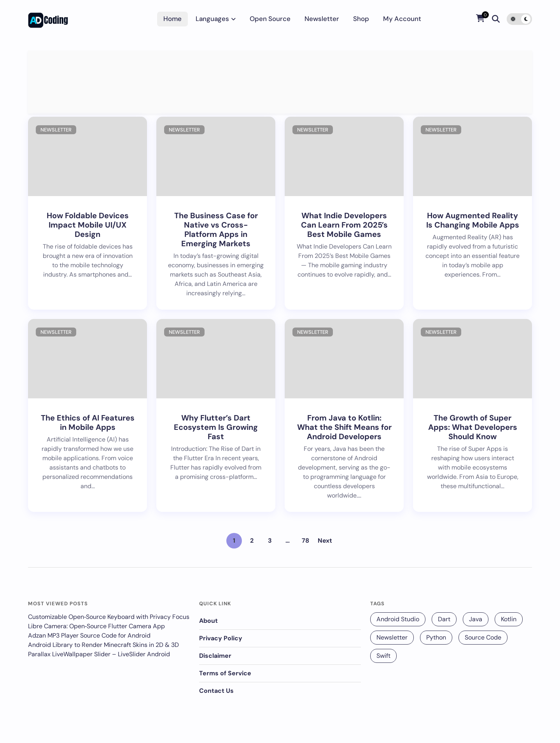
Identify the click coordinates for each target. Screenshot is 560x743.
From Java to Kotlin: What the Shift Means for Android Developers (344, 427)
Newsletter (322, 19)
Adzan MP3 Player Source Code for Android (89, 635)
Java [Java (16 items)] (476, 619)
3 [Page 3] (270, 541)
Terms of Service (225, 673)
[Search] (496, 19)
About (208, 621)
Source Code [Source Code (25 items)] (483, 637)
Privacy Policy (221, 638)
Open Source (270, 19)
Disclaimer (215, 656)
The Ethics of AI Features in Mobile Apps (88, 422)
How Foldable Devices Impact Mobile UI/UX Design (88, 225)
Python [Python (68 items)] (436, 637)
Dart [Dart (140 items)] (444, 619)
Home (172, 19)
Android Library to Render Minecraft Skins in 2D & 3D (103, 645)
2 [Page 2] (252, 541)
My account (402, 19)
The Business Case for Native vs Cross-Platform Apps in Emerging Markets (216, 230)
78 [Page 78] (305, 541)
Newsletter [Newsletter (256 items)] (392, 637)
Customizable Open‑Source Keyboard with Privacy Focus (109, 617)
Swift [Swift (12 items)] (383, 656)
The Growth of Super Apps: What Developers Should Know (473, 427)
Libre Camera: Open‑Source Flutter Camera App (96, 626)
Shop (361, 19)
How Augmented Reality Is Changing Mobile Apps (473, 220)
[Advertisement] (280, 82)
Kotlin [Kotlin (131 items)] (509, 619)
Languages (212, 19)
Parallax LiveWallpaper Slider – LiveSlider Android (99, 654)
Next (325, 541)
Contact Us (216, 691)
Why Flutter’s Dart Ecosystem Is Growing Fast (216, 427)
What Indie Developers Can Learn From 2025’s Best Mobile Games (344, 225)
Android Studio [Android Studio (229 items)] (398, 619)
